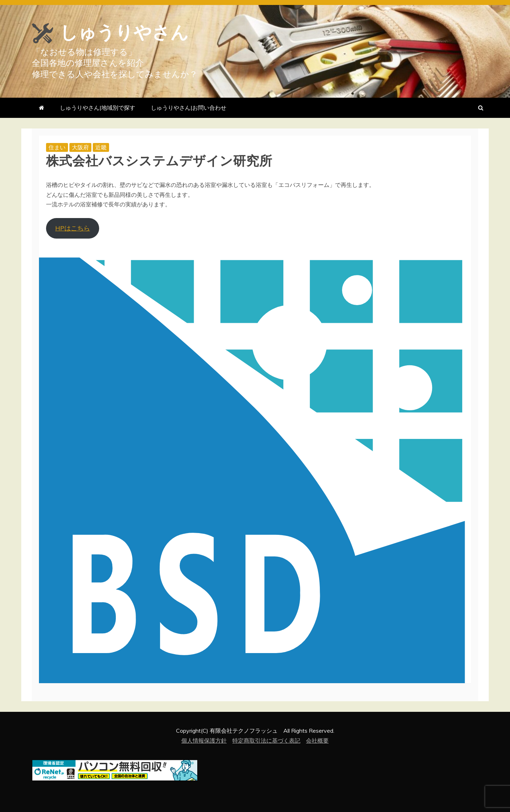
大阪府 (80, 147)
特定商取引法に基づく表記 (266, 740)
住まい (57, 147)
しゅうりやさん (124, 33)
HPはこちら (73, 228)
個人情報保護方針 (204, 740)
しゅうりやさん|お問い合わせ (189, 108)
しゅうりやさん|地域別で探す (98, 108)
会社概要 (317, 740)
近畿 (101, 147)
